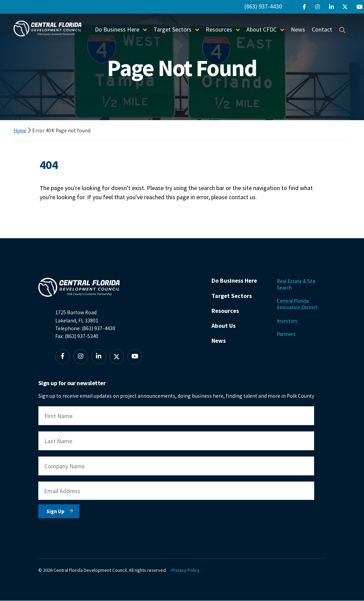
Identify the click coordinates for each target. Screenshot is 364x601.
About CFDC (261, 29)
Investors (288, 321)
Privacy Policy (186, 570)
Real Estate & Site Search (297, 284)
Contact (322, 29)
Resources (219, 29)
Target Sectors (173, 29)
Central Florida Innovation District (298, 304)
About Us (224, 335)
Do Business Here (117, 29)
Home (21, 130)
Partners (287, 334)
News (298, 29)
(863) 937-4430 (263, 6)
